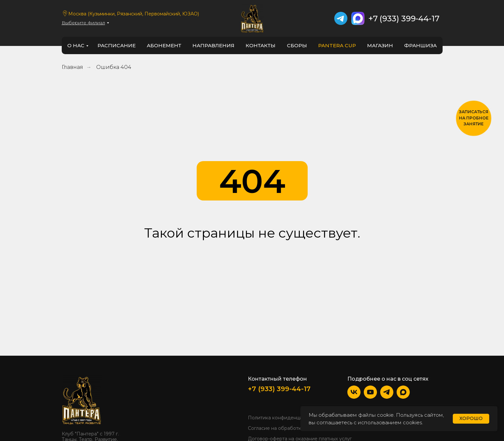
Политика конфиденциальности (286, 418)
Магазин (380, 45)
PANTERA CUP (337, 45)
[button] (474, 118)
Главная (72, 67)
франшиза (420, 45)
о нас (76, 45)
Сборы (297, 45)
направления (213, 45)
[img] (82, 400)
